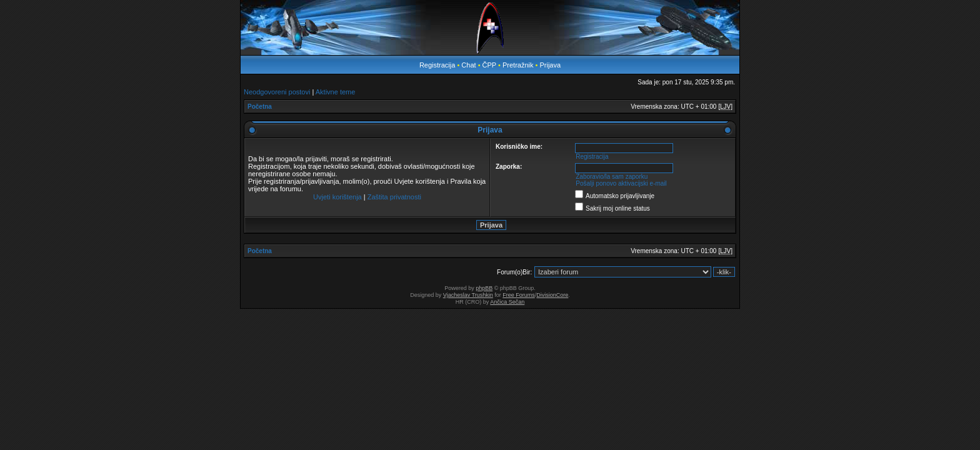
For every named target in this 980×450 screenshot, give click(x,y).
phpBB (484, 288)
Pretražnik (518, 65)
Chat (469, 65)
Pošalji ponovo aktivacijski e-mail (621, 183)
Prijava (550, 65)
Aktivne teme (336, 92)
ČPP (489, 65)
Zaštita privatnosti (394, 197)
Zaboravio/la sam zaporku (612, 177)
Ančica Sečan (507, 302)
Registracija (437, 65)
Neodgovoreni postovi (277, 92)
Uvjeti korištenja (337, 197)
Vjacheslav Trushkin (468, 295)
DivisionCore (552, 295)
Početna (260, 107)
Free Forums (519, 295)
